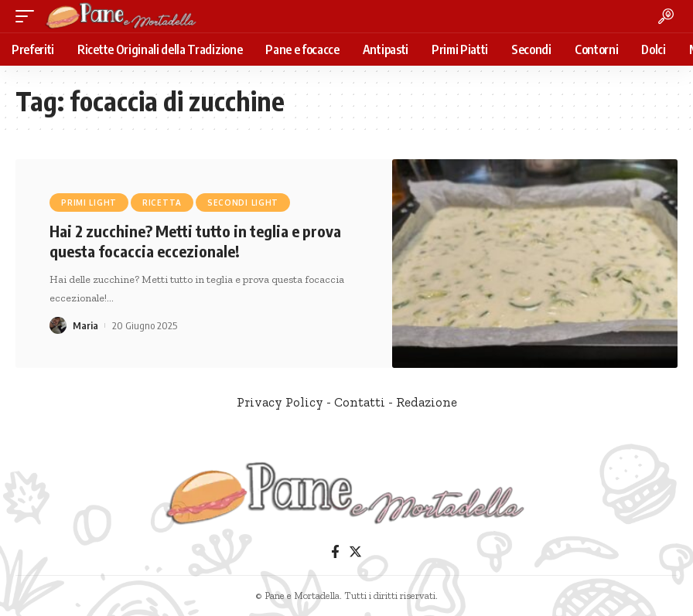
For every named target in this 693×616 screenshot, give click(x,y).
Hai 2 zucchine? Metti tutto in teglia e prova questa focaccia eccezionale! (195, 241)
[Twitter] (355, 552)
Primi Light (89, 202)
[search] (666, 16)
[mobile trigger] (29, 16)
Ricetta (162, 202)
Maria (85, 325)
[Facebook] (335, 552)
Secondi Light (243, 202)
